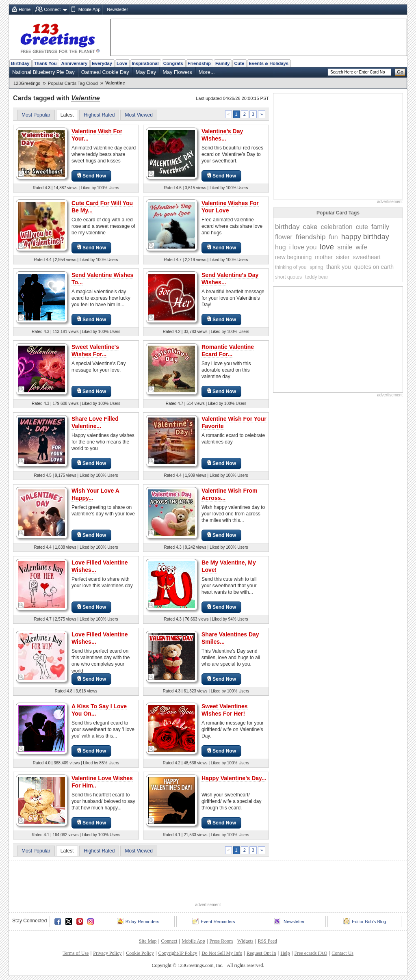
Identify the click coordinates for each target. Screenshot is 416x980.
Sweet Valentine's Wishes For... (95, 350)
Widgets (245, 941)
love (327, 247)
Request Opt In (261, 953)
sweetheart (366, 257)
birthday (287, 227)
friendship (311, 237)
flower (284, 237)
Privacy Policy (107, 953)
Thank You (45, 63)
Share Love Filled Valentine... (95, 422)
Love (122, 63)
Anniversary (75, 63)
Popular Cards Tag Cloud (73, 83)
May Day (146, 72)
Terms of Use (76, 953)
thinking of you (291, 267)
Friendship (199, 63)
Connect (52, 9)
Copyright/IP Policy (178, 953)
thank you (339, 267)
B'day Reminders (138, 921)
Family (222, 63)
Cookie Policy (140, 953)
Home (25, 9)
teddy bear (317, 277)
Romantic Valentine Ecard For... (228, 350)
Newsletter (117, 9)
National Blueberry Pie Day (43, 72)
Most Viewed (139, 115)
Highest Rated (99, 115)
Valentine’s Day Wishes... (222, 135)
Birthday (20, 63)
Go (400, 72)
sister (343, 257)
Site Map (148, 941)
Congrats (173, 63)
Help (285, 953)
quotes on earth (374, 267)
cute (362, 227)
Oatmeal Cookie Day (105, 72)
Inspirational (145, 63)
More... (207, 72)
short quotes (288, 277)
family (380, 227)
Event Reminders (213, 921)
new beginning (293, 257)
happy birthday (365, 237)
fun (333, 237)
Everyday (102, 63)
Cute (239, 63)
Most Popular (36, 115)
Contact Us (342, 953)
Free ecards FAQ (311, 953)
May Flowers (177, 72)
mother (324, 257)
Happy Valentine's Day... (234, 778)
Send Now (91, 176)
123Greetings (27, 83)
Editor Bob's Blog (365, 921)
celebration (336, 227)
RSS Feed (267, 941)
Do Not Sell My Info (222, 953)
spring (316, 267)
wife (362, 247)
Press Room (221, 941)
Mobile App (89, 9)
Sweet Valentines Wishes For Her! (225, 710)
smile (345, 247)
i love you (303, 247)
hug (281, 247)
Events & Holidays (269, 63)
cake (310, 227)
